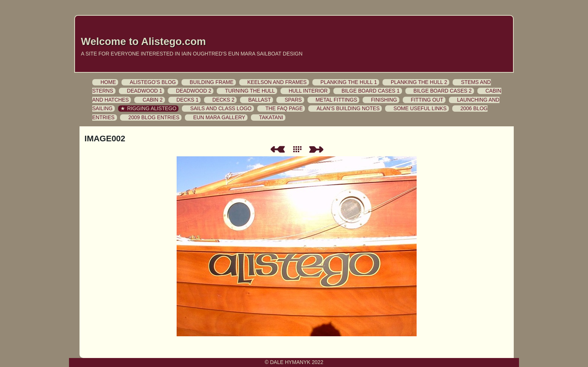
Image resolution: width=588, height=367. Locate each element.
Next (318, 149)
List (299, 149)
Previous (277, 149)
